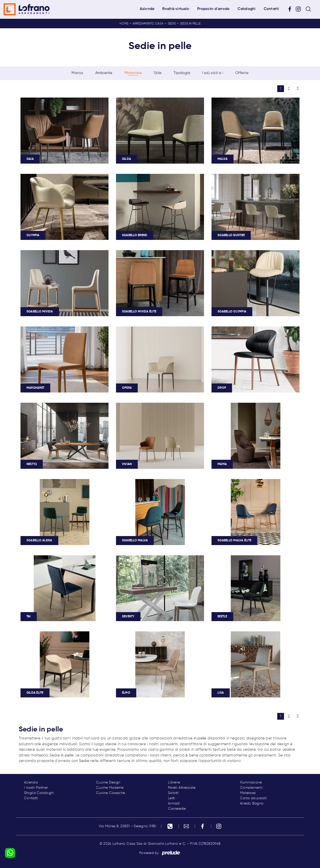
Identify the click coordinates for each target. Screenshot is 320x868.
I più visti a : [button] (213, 73)
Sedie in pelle (190, 24)
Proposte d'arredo (213, 9)
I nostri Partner (36, 788)
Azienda (147, 9)
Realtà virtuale (176, 9)
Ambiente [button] (104, 73)
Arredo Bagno (252, 803)
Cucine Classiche (110, 793)
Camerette (177, 809)
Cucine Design (108, 782)
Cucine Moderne (110, 788)
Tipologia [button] (182, 73)
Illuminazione (251, 782)
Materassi (248, 793)
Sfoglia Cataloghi (39, 793)
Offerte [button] (242, 73)
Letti (171, 798)
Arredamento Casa (148, 24)
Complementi (251, 788)
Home (124, 24)
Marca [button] (77, 73)
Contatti (271, 9)
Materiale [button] (133, 73)
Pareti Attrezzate (182, 788)
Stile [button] (158, 73)
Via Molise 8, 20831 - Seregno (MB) (127, 826)
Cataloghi (246, 9)
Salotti (173, 793)
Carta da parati (253, 798)
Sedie (172, 24)
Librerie (174, 782)
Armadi (174, 803)
